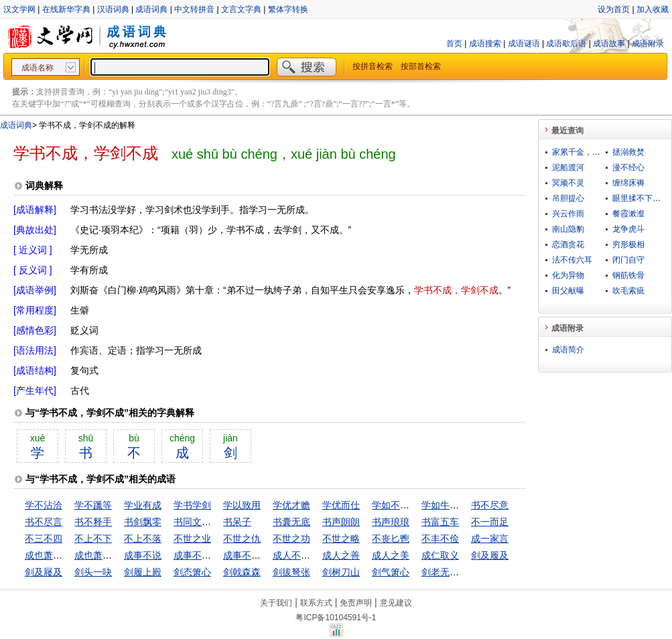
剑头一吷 (93, 572)
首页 (454, 44)
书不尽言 (44, 522)
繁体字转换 (288, 9)
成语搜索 (485, 44)
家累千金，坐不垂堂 (588, 152)
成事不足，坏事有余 (216, 555)
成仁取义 (440, 555)
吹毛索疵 (628, 291)
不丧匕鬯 (391, 539)
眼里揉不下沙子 (641, 198)
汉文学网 (19, 9)
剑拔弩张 (291, 572)
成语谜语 (524, 44)
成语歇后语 (566, 44)
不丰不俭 (440, 539)
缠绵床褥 (628, 183)
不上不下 (93, 539)
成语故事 (609, 44)
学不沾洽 (44, 505)
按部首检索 (421, 66)
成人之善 (341, 555)
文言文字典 (241, 9)
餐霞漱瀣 (628, 214)
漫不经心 (628, 167)
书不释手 (93, 522)
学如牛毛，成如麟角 (464, 505)
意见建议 (396, 603)
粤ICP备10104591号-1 (336, 618)
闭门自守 (628, 260)
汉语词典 (113, 9)
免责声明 (356, 603)
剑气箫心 (391, 572)
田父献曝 (568, 291)
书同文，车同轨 (206, 522)
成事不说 (143, 555)
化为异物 (568, 275)
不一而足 (490, 522)
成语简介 (568, 350)
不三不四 (44, 539)
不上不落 (143, 539)
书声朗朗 (341, 522)
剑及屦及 (44, 572)
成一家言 (490, 539)
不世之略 (341, 539)
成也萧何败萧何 (58, 555)
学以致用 (242, 505)
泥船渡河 (568, 167)
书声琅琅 (391, 522)
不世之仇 (242, 539)
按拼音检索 (373, 66)
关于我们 (276, 603)
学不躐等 (93, 505)
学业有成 (143, 505)
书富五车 (440, 522)
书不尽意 (490, 505)
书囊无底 (291, 522)
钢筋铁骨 (628, 275)
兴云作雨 (568, 214)
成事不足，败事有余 (265, 555)
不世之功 (291, 539)
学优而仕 (341, 505)
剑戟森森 (242, 572)
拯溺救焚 (628, 152)
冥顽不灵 (568, 183)
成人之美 (391, 555)
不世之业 (192, 539)
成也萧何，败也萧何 (117, 555)
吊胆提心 (568, 198)
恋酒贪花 (568, 244)
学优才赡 (291, 505)
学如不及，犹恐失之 (414, 505)
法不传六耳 (572, 260)
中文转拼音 (194, 9)
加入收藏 (653, 9)
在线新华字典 (66, 9)
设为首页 (614, 9)
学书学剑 (192, 505)
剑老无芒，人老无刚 (464, 572)
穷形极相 (628, 244)
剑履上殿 (143, 572)
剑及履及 (490, 555)
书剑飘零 (143, 522)
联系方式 (316, 603)
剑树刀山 (341, 572)
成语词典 (151, 9)
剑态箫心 (192, 572)
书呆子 (237, 522)
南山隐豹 (568, 229)
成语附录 (648, 44)
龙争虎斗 (628, 229)
